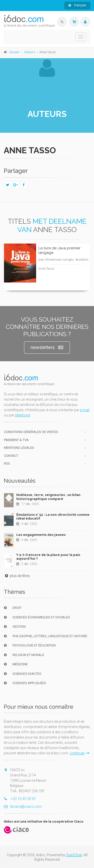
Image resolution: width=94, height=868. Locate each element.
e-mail (85, 410)
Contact (11, 456)
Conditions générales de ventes (31, 432)
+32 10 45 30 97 (20, 799)
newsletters (47, 348)
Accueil (14, 52)
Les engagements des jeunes (41, 535)
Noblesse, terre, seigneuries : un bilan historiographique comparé (48, 497)
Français (77, 5)
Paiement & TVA (16, 440)
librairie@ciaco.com (23, 807)
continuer (80, 753)
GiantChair (74, 855)
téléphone (22, 415)
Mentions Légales (19, 448)
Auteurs (30, 52)
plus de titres (17, 576)
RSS (7, 463)
